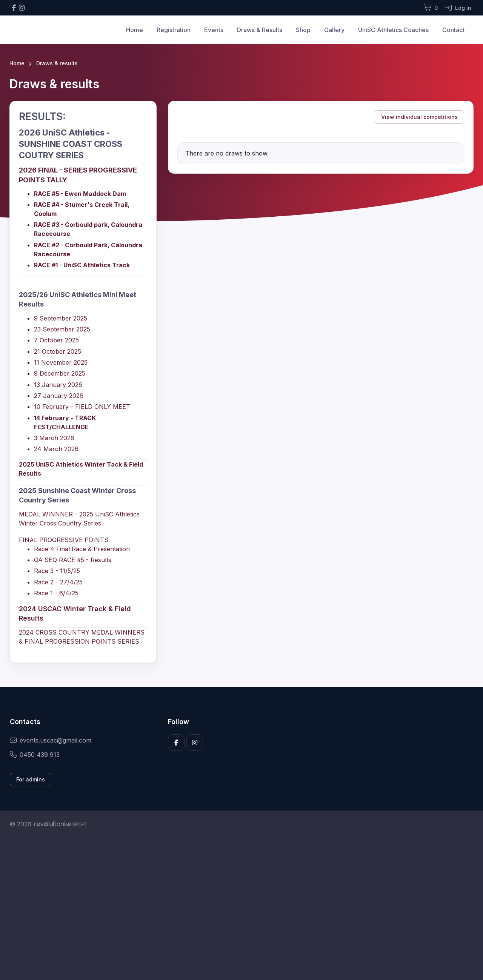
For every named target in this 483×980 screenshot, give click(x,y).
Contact (453, 30)
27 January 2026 (59, 396)
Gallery (334, 30)
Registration (174, 30)
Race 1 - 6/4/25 (56, 593)
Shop (303, 30)
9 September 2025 (61, 318)
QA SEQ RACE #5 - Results (73, 560)
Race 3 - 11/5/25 (57, 571)
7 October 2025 (56, 340)
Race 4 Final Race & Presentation (82, 549)
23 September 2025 (62, 329)
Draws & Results (260, 30)
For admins (31, 779)
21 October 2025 (58, 351)
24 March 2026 (56, 449)
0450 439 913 (35, 755)
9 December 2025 (60, 373)
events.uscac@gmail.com (51, 740)
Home (135, 30)
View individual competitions (419, 117)
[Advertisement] (236, 909)
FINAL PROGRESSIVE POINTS (64, 540)
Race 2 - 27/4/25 (58, 582)
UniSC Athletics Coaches (393, 30)
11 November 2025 (61, 362)
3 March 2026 (54, 438)
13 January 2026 (58, 385)
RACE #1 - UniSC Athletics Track (83, 265)
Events (214, 30)
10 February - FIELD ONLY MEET (82, 407)
